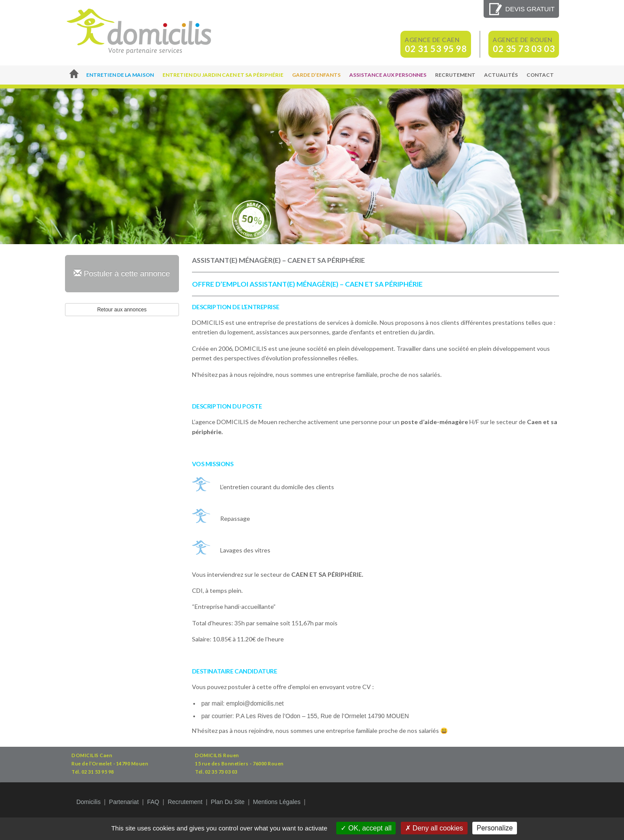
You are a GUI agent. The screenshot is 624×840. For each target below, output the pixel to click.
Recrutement (455, 75)
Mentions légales (277, 802)
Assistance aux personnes (388, 75)
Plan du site (227, 802)
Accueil (73, 75)
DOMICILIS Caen (92, 755)
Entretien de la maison (120, 75)
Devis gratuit (530, 9)
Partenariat (124, 802)
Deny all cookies (434, 828)
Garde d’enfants (316, 75)
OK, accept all (366, 828)
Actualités (501, 75)
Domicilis (88, 802)
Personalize (495, 828)
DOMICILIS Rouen (217, 755)
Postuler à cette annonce (122, 273)
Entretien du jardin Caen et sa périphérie (223, 75)
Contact (540, 75)
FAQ (153, 802)
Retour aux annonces (122, 310)
